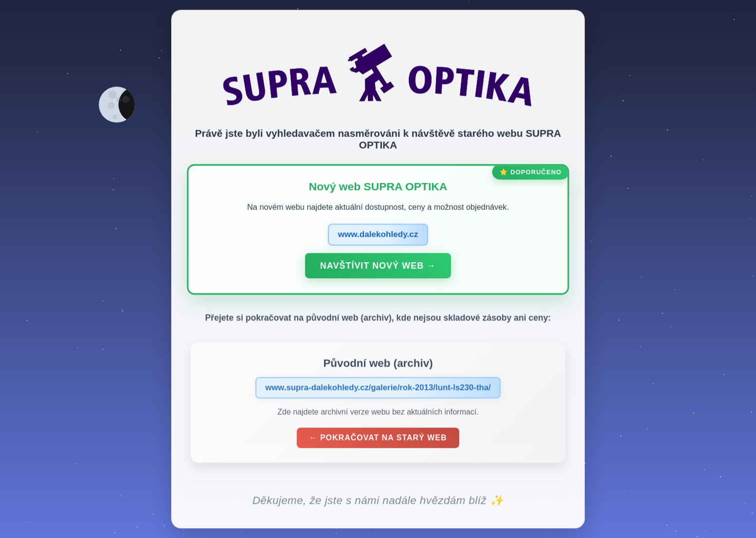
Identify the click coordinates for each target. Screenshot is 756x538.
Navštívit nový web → (378, 268)
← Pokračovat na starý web (378, 440)
